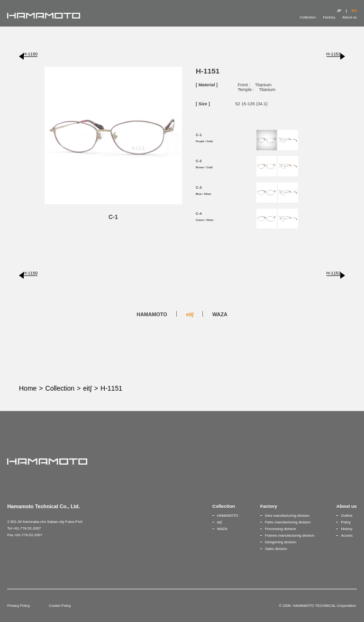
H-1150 (30, 54)
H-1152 (334, 54)
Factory (329, 17)
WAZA (220, 314)
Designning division (281, 542)
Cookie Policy (60, 606)
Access (347, 535)
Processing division (281, 529)
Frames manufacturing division (290, 535)
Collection (308, 17)
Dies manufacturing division (287, 516)
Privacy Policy (18, 606)
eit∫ (190, 314)
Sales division (276, 549)
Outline (346, 516)
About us (349, 17)
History (346, 529)
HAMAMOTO (152, 314)
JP (339, 11)
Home (28, 388)
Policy (346, 522)
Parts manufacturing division (288, 522)
